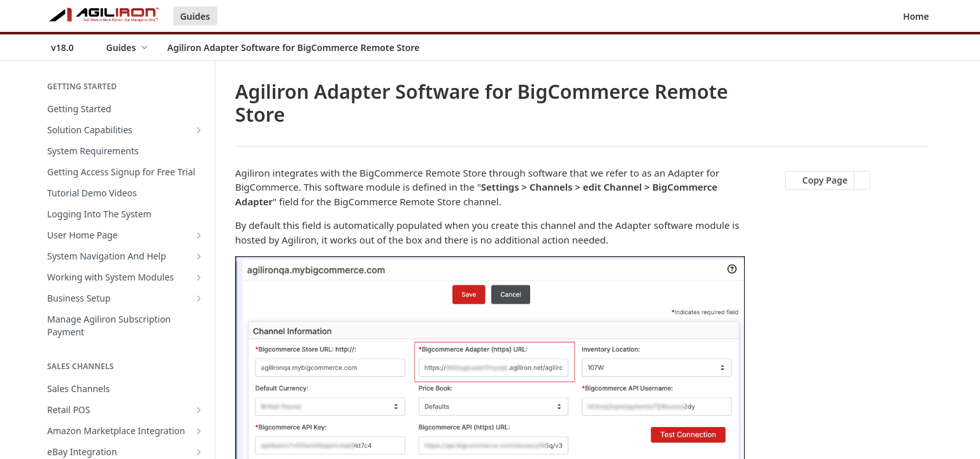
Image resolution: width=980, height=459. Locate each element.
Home (916, 16)
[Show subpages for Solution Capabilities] (199, 130)
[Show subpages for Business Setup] (199, 298)
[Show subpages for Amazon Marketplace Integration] (199, 431)
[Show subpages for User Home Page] (199, 235)
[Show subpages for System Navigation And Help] (199, 256)
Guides (195, 16)
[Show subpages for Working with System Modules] (199, 277)
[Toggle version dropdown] (70, 47)
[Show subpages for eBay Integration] (199, 452)
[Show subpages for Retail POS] (199, 410)
